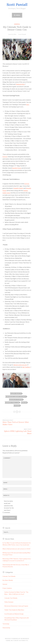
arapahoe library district (16, 397)
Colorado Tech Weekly (9, 576)
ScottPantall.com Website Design (14, 614)
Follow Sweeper (9, 602)
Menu (18, 15)
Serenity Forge (17, 168)
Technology (6, 624)
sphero (17, 406)
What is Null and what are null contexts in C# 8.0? (16, 549)
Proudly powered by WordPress (17, 639)
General (17, 24)
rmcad (24, 403)
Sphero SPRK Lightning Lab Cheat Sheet (17, 431)
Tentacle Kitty (20, 84)
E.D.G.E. (5, 157)
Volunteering (6, 628)
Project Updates (7, 588)
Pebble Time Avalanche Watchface (14, 610)
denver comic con (13, 403)
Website (6, 495)
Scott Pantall (17, 5)
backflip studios (16, 400)
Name (6, 483)
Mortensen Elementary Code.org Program (16, 606)
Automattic (24, 641)
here (28, 104)
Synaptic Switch (18, 188)
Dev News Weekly (8, 580)
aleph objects (16, 394)
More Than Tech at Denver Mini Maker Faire (17, 423)
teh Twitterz (26, 367)
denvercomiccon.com (20, 365)
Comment (7, 458)
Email (6, 489)
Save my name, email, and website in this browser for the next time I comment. (9, 507)
